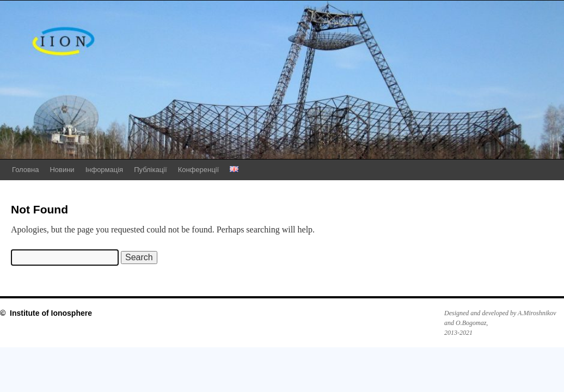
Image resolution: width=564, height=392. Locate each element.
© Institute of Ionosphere (46, 313)
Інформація (105, 170)
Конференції (199, 170)
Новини (62, 170)
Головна (25, 170)
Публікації (150, 170)
